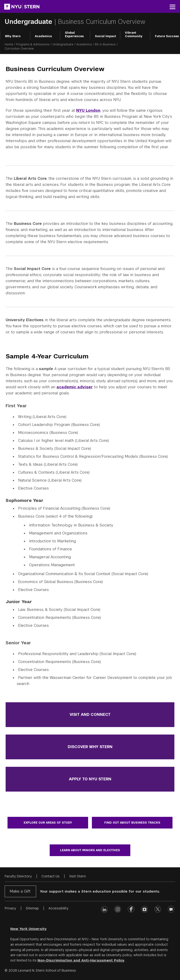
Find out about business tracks (132, 823)
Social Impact (105, 36)
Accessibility (58, 908)
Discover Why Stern (90, 747)
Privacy (10, 908)
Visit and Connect (90, 715)
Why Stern (13, 36)
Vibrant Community (134, 35)
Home (9, 44)
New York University (28, 929)
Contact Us (51, 876)
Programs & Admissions (33, 44)
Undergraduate (30, 22)
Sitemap (32, 908)
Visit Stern (77, 876)
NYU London (88, 110)
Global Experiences (74, 35)
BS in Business (105, 44)
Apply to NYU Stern (90, 779)
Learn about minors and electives (90, 850)
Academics (43, 36)
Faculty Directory (18, 876)
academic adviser (75, 387)
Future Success (167, 36)
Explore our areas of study (48, 823)
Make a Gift (20, 891)
